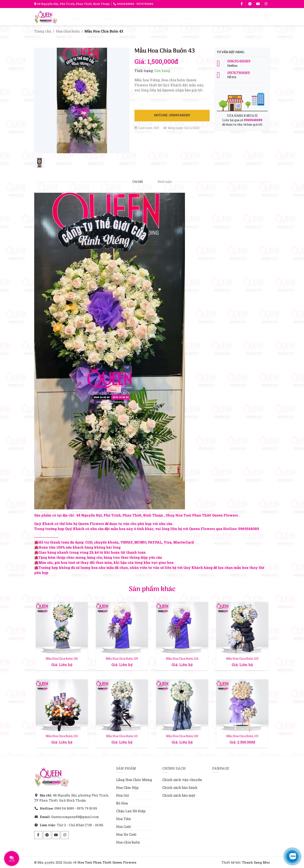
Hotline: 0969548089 (172, 115)
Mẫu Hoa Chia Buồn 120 (182, 727)
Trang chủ (43, 31)
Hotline (242, 64)
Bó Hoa (122, 803)
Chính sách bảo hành (180, 787)
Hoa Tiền (123, 819)
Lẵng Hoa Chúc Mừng (134, 780)
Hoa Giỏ (123, 795)
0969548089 (124, 4)
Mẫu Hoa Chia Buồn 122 (62, 727)
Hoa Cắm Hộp (127, 787)
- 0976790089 (144, 4)
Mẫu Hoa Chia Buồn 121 (122, 727)
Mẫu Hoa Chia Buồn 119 (242, 727)
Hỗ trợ (242, 75)
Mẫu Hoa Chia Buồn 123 (242, 649)
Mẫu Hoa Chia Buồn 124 (182, 649)
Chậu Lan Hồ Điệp (131, 811)
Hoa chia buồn (68, 31)
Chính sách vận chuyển (182, 780)
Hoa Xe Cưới (126, 834)
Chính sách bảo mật (179, 795)
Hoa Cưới (123, 827)
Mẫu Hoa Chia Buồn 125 (122, 649)
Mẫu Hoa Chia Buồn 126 (62, 649)
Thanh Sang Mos (256, 862)
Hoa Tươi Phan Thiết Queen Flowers (107, 862)
